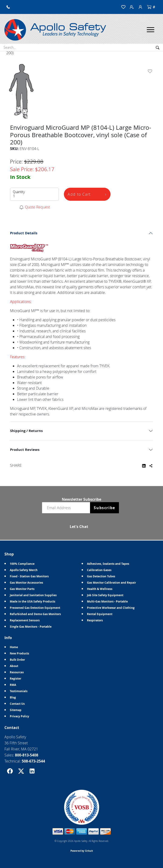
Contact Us (17, 704)
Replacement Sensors (25, 620)
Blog (13, 697)
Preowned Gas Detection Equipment (35, 608)
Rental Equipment (100, 614)
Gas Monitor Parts (22, 589)
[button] (8, 7)
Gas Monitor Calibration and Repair (111, 583)
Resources (17, 672)
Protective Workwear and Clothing (111, 608)
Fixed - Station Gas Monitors (29, 576)
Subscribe (104, 508)
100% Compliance (22, 564)
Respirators (95, 620)
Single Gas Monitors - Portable (31, 627)
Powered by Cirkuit (82, 851)
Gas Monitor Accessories (26, 583)
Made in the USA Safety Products (33, 601)
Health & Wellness (100, 589)
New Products (19, 653)
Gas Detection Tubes (101, 576)
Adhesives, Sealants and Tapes (108, 564)
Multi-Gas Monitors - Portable (107, 601)
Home (14, 647)
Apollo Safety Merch (24, 570)
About (14, 666)
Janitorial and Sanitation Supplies (33, 595)
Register (16, 679)
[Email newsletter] (67, 508)
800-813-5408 (27, 755)
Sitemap (16, 710)
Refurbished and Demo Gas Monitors (35, 614)
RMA (13, 685)
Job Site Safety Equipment (105, 595)
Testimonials (19, 691)
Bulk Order (17, 660)
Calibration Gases (99, 570)
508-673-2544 (33, 761)
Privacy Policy (19, 716)
